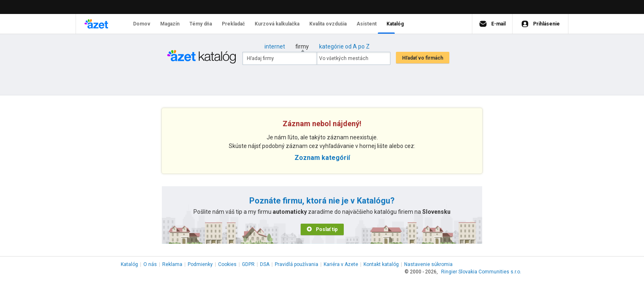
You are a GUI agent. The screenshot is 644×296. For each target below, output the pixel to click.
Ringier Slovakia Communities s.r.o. (481, 272)
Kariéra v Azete (341, 264)
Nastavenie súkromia (428, 264)
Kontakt (381, 264)
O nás (150, 264)
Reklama (172, 264)
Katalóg (129, 264)
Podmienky (200, 264)
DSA (265, 264)
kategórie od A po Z (344, 46)
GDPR (248, 264)
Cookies (227, 264)
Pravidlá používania (297, 264)
